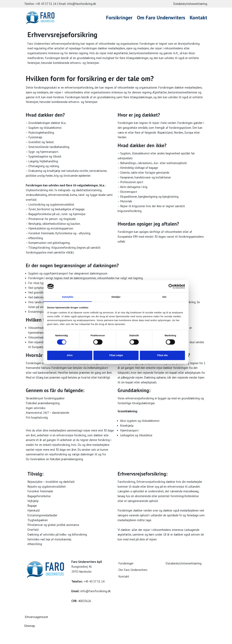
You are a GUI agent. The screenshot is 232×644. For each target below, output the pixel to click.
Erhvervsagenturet (37, 631)
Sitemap (30, 640)
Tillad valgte (116, 355)
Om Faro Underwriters (161, 18)
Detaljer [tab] (116, 297)
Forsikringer (118, 18)
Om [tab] (164, 297)
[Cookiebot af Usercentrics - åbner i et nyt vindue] (171, 286)
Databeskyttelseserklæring (189, 4)
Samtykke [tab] (68, 297)
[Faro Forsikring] (41, 18)
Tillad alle (162, 355)
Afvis (70, 355)
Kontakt (198, 18)
